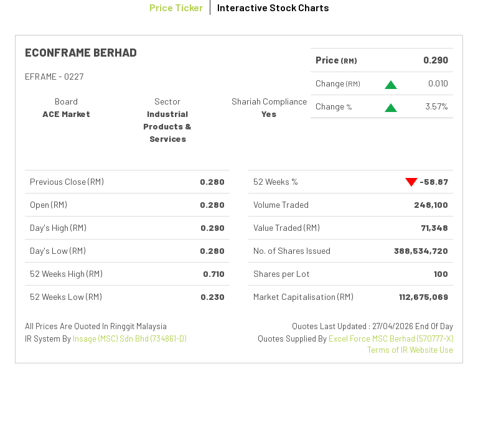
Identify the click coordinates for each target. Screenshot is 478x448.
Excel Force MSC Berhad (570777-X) (391, 338)
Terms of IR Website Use (410, 350)
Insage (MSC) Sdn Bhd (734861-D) (129, 338)
